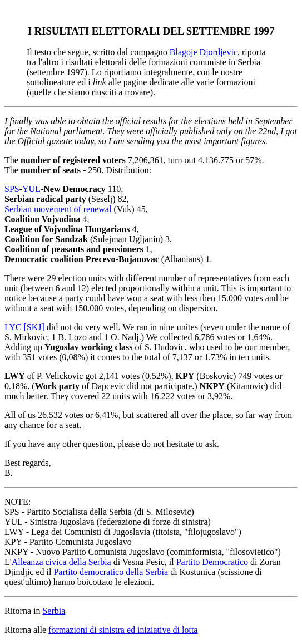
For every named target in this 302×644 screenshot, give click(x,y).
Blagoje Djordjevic (204, 52)
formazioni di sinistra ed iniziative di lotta (123, 630)
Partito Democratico (212, 562)
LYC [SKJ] (24, 327)
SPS (12, 189)
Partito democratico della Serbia (111, 572)
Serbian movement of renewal (58, 209)
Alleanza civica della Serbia (61, 562)
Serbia (54, 611)
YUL (31, 189)
